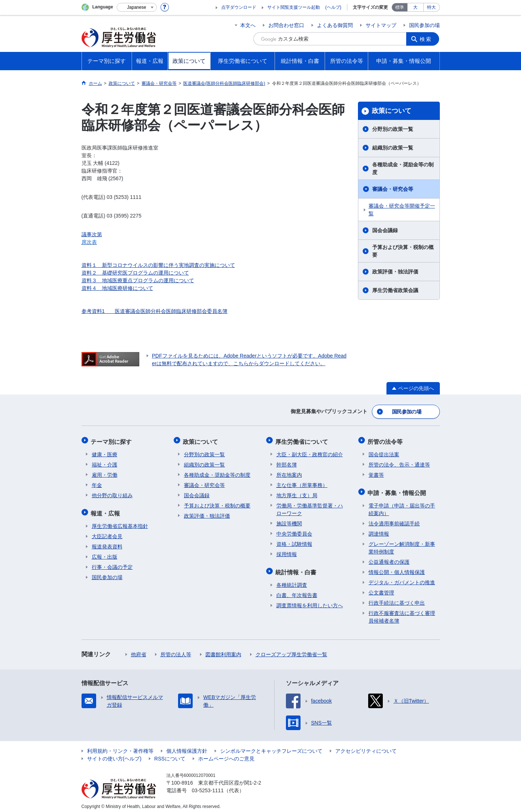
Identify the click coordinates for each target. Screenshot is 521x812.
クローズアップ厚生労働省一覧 (291, 650)
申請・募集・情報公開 (398, 489)
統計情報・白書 (297, 569)
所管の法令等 (386, 440)
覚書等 (376, 472)
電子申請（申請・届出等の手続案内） (402, 505)
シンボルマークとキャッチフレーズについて (271, 747)
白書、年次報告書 (297, 591)
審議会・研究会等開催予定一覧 (402, 210)
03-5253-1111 (208, 786)
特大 (431, 7)
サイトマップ (381, 25)
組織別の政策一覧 (393, 148)
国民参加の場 (424, 25)
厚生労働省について (303, 440)
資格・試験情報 (294, 541)
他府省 (139, 650)
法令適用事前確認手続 (394, 520)
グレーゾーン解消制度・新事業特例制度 (402, 544)
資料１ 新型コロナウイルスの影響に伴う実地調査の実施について (158, 265)
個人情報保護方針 (187, 747)
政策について (392, 111)
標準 (400, 7)
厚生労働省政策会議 (395, 290)
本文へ (248, 25)
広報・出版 (105, 553)
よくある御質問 (335, 25)
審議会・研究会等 (393, 189)
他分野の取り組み (112, 493)
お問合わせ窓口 (286, 25)
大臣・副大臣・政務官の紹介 (310, 452)
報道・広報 (106, 510)
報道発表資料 (107, 543)
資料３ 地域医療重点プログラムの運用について (138, 280)
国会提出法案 (384, 452)
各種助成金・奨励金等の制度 (403, 168)
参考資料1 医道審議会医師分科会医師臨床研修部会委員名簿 (155, 311)
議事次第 (92, 234)
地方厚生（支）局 (297, 493)
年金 (97, 483)
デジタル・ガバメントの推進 (402, 578)
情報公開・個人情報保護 (397, 568)
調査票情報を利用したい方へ (310, 601)
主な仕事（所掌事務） (302, 483)
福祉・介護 (105, 462)
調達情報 (379, 530)
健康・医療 (105, 452)
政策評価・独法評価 (395, 272)
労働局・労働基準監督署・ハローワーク (310, 507)
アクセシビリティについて (366, 747)
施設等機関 (289, 521)
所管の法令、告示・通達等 (399, 462)
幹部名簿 (287, 462)
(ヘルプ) (333, 7)
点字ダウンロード (239, 7)
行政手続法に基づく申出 (397, 599)
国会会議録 (385, 230)
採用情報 (287, 552)
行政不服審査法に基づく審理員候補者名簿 (402, 613)
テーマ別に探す (112, 440)
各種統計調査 (292, 581)
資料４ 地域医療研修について (117, 288)
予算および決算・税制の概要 (403, 251)
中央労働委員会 (294, 531)
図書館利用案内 (223, 650)
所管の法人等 (176, 650)
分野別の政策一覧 (393, 129)
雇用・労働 (105, 472)
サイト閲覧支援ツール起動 (294, 7)
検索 (427, 39)
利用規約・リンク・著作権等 (120, 747)
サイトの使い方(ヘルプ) (114, 755)
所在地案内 (289, 472)
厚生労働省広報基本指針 (120, 522)
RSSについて (170, 755)
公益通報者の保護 (389, 558)
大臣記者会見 (107, 532)
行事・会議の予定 (112, 563)
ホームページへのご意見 (226, 755)
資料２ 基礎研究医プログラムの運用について (135, 273)
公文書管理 (381, 589)
